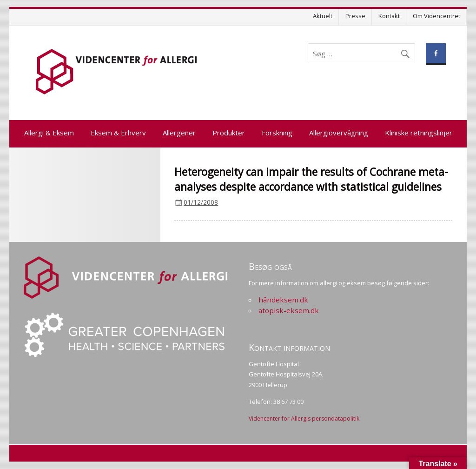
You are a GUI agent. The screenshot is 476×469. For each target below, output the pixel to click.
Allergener (179, 133)
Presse (355, 16)
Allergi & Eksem (49, 133)
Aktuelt (323, 16)
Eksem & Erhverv (118, 133)
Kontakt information (289, 347)
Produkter (229, 133)
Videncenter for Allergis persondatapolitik (304, 419)
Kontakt (389, 16)
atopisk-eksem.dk (289, 310)
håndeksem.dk (283, 300)
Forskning (277, 133)
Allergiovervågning (339, 133)
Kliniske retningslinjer (419, 133)
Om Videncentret (436, 16)
